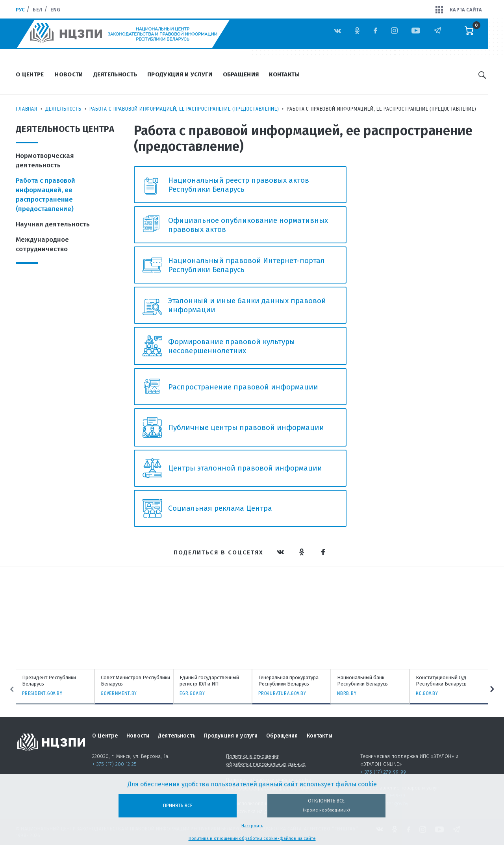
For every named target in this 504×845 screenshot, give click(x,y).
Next (497, 689)
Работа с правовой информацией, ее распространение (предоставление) (184, 109)
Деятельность (115, 74)
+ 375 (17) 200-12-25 (114, 764)
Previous (7, 689)
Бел (37, 10)
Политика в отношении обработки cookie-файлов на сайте (252, 839)
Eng (55, 10)
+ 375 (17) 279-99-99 (383, 772)
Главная (27, 109)
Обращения (241, 74)
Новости (69, 74)
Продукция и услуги (180, 74)
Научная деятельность (53, 224)
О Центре (30, 74)
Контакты (284, 74)
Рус (20, 10)
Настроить (252, 826)
